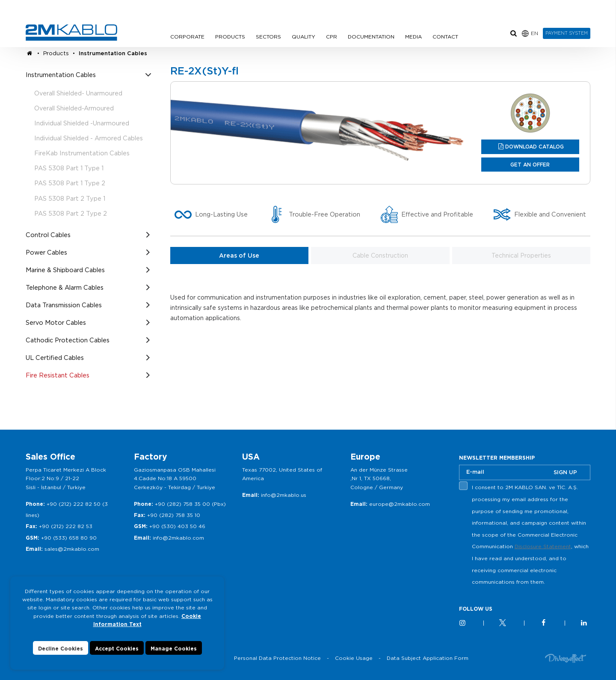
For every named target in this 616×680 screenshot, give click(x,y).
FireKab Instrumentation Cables (82, 153)
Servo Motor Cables (56, 322)
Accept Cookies (117, 649)
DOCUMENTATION (371, 37)
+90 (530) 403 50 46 (177, 526)
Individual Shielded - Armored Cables (89, 138)
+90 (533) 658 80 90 (69, 538)
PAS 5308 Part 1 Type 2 (70, 183)
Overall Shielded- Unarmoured (78, 93)
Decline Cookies (61, 649)
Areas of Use (239, 255)
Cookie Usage (354, 658)
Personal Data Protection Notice (277, 658)
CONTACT (445, 37)
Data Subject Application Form (428, 658)
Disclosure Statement (543, 546)
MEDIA (413, 37)
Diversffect (566, 658)
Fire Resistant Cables (58, 375)
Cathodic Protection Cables (68, 340)
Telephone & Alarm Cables (65, 287)
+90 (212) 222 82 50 (74, 504)
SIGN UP (565, 472)
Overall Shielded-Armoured (74, 108)
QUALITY (304, 37)
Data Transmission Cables (64, 305)
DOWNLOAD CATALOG (535, 147)
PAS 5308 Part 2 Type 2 (71, 213)
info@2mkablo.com (178, 538)
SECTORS (268, 37)
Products (56, 53)
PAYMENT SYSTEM (567, 33)
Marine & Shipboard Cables (65, 270)
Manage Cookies (174, 649)
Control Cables (48, 235)
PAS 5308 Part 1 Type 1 (69, 168)
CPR (332, 37)
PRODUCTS (230, 37)
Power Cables (46, 252)
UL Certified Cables (55, 358)
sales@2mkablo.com (72, 549)
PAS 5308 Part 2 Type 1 (70, 198)
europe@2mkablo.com (400, 504)
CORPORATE (187, 37)
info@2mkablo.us (284, 495)
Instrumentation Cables (113, 53)
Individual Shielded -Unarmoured (82, 123)
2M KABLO (71, 33)
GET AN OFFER (530, 165)
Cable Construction (380, 255)
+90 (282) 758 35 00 (182, 504)
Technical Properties (521, 255)
